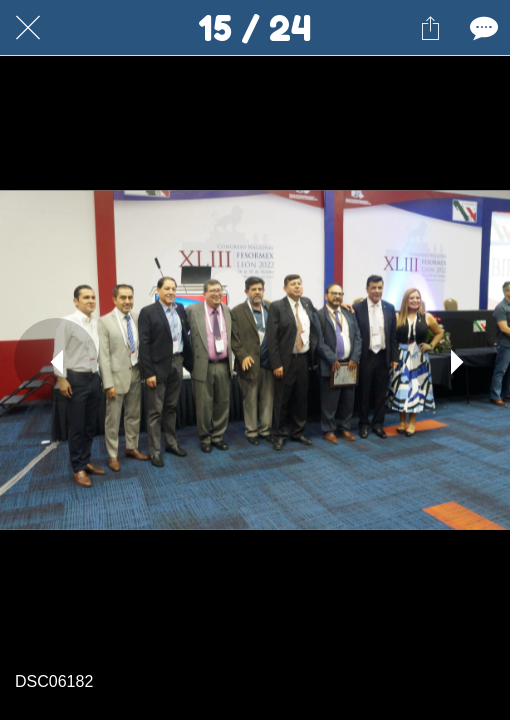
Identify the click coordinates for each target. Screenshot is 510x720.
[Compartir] (430, 28)
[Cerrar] (28, 28)
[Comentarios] (482, 28)
